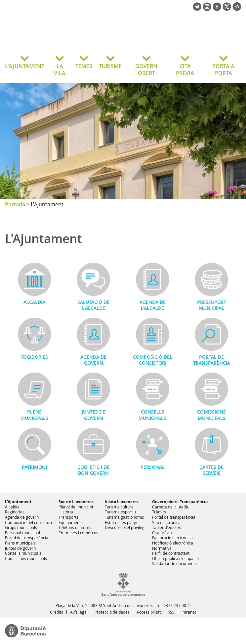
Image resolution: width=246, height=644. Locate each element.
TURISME (110, 66)
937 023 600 (175, 605)
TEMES (84, 66)
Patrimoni (34, 467)
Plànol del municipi (76, 507)
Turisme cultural (120, 507)
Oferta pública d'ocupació (175, 558)
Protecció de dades (112, 612)
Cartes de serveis (211, 470)
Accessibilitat (149, 612)
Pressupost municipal (212, 305)
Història (66, 512)
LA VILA (60, 70)
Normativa (162, 548)
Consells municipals (152, 415)
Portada (15, 204)
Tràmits (159, 512)
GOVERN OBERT (146, 70)
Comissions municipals (211, 415)
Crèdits (57, 612)
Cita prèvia (162, 533)
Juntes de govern (93, 415)
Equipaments (71, 522)
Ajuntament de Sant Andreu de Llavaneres (58, 38)
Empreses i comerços (78, 533)
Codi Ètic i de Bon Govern (93, 470)
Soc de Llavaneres (76, 502)
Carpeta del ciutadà (170, 507)
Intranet (189, 612)
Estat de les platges (123, 522)
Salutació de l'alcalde (93, 305)
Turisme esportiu (120, 512)
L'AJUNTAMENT (25, 66)
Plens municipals (34, 415)
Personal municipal (22, 533)
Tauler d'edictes (166, 527)
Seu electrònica (166, 522)
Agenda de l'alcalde (153, 305)
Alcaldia (34, 302)
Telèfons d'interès (75, 527)
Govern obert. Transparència (180, 502)
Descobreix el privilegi (125, 527)
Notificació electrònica (173, 543)
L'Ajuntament (18, 502)
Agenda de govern (93, 360)
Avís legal (79, 612)
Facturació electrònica (172, 538)
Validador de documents (174, 563)
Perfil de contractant (171, 553)
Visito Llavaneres (122, 502)
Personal (153, 467)
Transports (68, 517)
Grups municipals (21, 527)
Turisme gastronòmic (124, 517)
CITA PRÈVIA (185, 70)
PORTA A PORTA (223, 70)
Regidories (35, 357)
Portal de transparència (212, 360)
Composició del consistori (153, 360)
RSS (171, 612)
